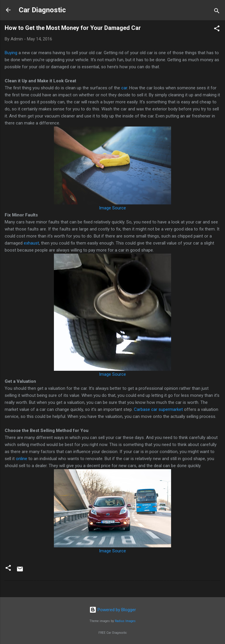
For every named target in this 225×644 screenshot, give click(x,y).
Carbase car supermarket (159, 409)
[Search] (217, 12)
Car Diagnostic (42, 10)
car (124, 88)
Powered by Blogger (113, 610)
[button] (217, 29)
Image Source (112, 208)
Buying (11, 53)
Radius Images (125, 621)
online (22, 459)
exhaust (31, 243)
